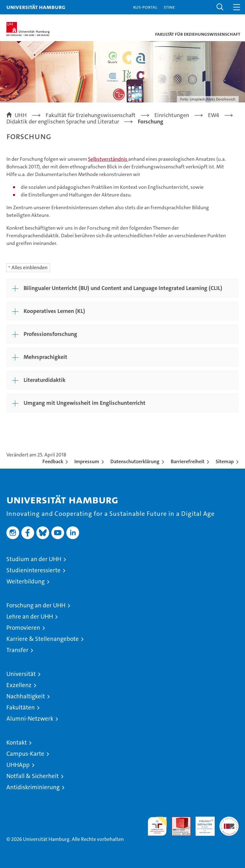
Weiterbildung (26, 581)
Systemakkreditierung (229, 820)
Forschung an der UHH (36, 605)
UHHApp (18, 765)
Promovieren (23, 628)
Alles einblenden (30, 267)
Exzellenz (19, 685)
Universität (21, 674)
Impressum (87, 461)
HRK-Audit (202, 823)
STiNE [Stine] (169, 7)
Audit (178, 820)
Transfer (17, 650)
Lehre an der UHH (30, 616)
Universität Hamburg (36, 7)
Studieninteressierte (33, 570)
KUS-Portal (145, 7)
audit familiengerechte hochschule (157, 826)
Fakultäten (21, 707)
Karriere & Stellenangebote (43, 639)
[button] (220, 7)
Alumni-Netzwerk (30, 719)
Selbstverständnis (108, 159)
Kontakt (17, 742)
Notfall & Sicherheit (33, 776)
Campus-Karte (25, 754)
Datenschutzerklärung (135, 461)
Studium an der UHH (34, 559)
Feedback (53, 461)
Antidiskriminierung (33, 787)
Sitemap (225, 461)
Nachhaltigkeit (26, 696)
